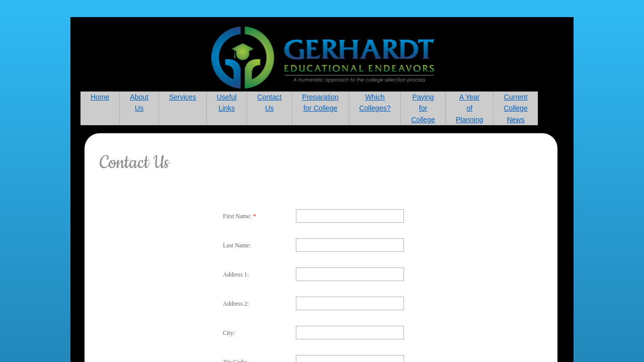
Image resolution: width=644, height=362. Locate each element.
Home (100, 97)
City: (229, 333)
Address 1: (236, 275)
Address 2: (236, 304)
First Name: (239, 216)
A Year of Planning (470, 108)
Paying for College (423, 108)
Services (183, 97)
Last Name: (237, 245)
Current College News (515, 108)
